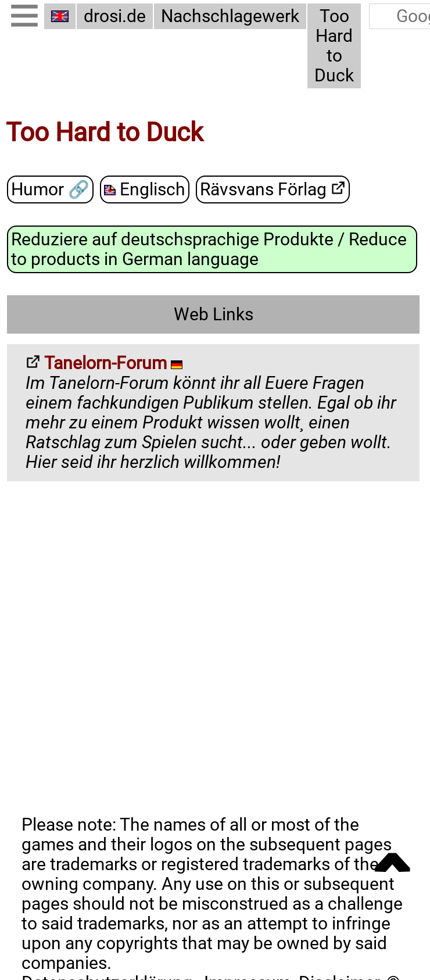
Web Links (214, 314)
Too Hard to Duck (334, 46)
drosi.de (115, 16)
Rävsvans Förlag (273, 190)
